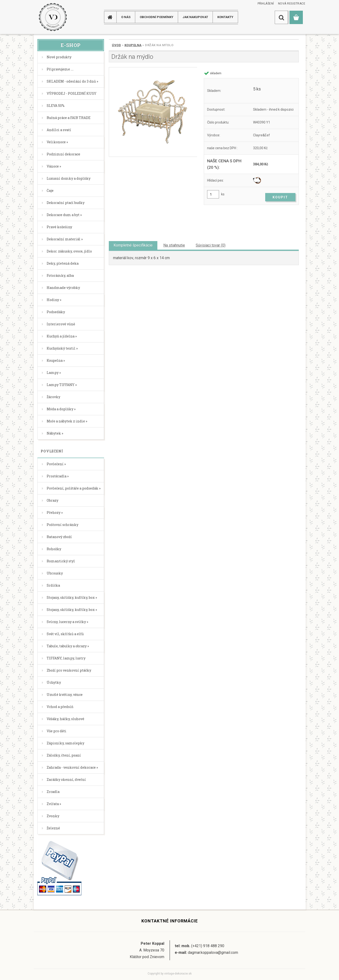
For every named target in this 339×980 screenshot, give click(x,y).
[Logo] (53, 17)
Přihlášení (266, 4)
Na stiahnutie (174, 245)
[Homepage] (112, 17)
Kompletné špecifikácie (133, 245)
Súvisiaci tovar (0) (211, 245)
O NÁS (126, 17)
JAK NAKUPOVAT (195, 17)
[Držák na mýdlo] (153, 112)
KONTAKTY (225, 17)
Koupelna (133, 45)
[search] (281, 17)
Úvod (116, 45)
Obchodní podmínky (157, 17)
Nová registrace (292, 4)
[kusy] (213, 194)
